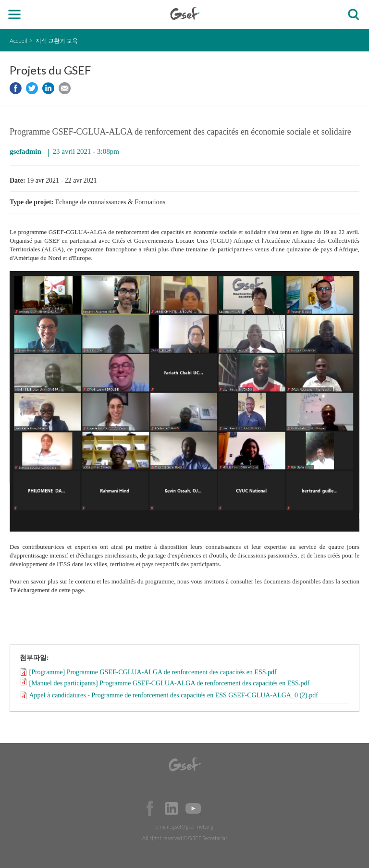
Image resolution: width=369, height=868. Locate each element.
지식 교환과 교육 (57, 41)
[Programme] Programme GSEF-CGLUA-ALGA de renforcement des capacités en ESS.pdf (153, 672)
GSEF (185, 14)
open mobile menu (15, 15)
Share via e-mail (65, 88)
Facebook (150, 808)
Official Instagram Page (215, 808)
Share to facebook (16, 88)
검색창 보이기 (353, 15)
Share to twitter (32, 88)
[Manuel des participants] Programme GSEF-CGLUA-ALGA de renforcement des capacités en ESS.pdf (170, 683)
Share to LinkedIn (48, 88)
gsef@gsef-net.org (193, 826)
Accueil (18, 41)
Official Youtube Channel (193, 808)
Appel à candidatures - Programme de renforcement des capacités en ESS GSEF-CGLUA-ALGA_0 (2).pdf (174, 695)
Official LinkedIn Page (172, 808)
